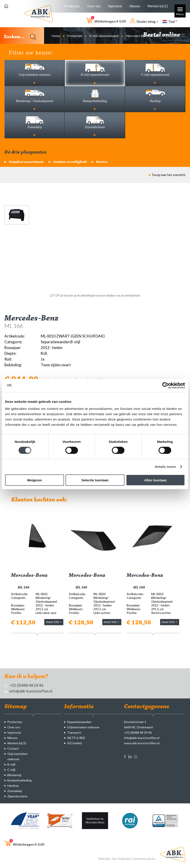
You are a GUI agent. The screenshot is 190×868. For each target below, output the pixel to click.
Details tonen (165, 467)
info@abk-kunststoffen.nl (28, 691)
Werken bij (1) (158, 6)
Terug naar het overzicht (167, 175)
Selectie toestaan (95, 480)
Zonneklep (15, 791)
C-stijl (11, 770)
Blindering (14, 775)
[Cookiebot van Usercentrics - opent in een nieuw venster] (166, 386)
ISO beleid (74, 743)
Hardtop (13, 786)
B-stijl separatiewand (104, 36)
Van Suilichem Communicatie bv (134, 859)
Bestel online (164, 35)
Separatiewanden (79, 722)
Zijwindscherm (17, 796)
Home (56, 36)
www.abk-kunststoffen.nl (142, 743)
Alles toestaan (155, 480)
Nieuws (135, 6)
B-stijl (11, 764)
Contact (13, 748)
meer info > (54, 622)
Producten (72, 6)
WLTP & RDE (76, 738)
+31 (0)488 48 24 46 (24, 685)
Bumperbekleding (19, 780)
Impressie (115, 6)
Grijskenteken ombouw (83, 727)
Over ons (94, 6)
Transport (74, 732)
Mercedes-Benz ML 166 (142, 36)
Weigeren (34, 480)
